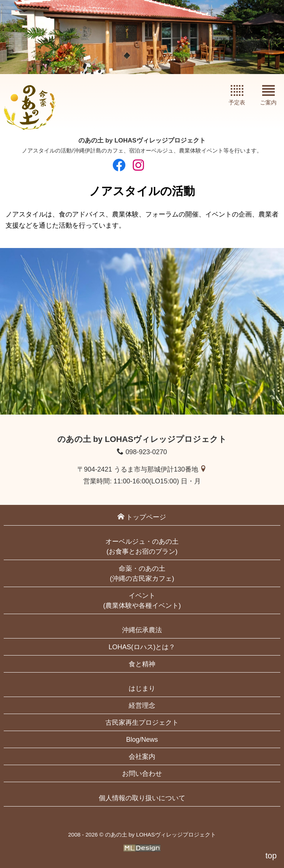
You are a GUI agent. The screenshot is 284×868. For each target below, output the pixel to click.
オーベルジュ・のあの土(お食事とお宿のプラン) (142, 547)
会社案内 (142, 757)
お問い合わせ (142, 774)
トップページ (142, 517)
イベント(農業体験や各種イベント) (142, 601)
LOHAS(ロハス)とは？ (142, 647)
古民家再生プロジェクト (142, 723)
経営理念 (142, 706)
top (271, 856)
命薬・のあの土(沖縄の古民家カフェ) (142, 574)
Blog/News (142, 740)
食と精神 (142, 664)
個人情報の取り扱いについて (142, 798)
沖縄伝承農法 (142, 630)
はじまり (142, 688)
